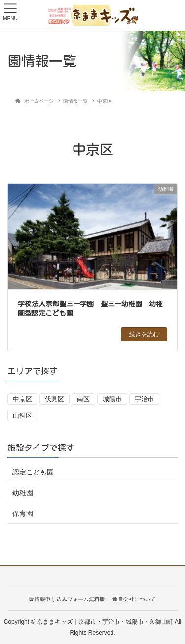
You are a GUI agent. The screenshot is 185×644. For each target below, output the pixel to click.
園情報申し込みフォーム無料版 (67, 599)
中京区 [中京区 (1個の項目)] (22, 399)
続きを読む (144, 334)
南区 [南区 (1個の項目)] (83, 399)
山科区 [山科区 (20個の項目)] (22, 415)
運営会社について (134, 599)
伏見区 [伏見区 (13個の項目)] (55, 399)
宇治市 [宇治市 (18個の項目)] (144, 399)
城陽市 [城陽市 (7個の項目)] (112, 399)
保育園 (23, 514)
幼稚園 (23, 493)
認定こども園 (33, 472)
